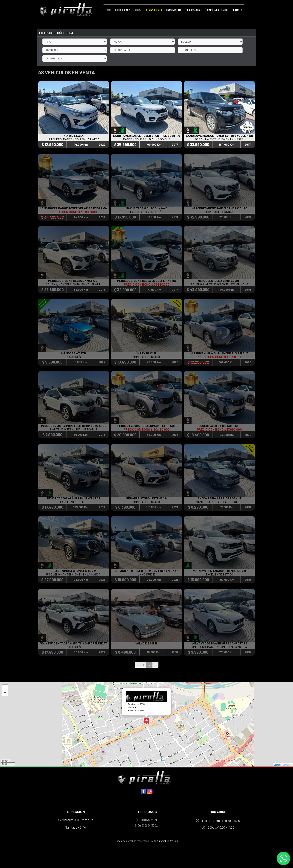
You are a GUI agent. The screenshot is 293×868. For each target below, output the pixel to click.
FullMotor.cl (287, 765)
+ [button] (5, 687)
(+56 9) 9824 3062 (146, 825)
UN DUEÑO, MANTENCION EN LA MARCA (74, 139)
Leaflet (277, 765)
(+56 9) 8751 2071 (146, 820)
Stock (138, 10)
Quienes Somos (123, 10)
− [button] (5, 693)
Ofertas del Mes (154, 10)
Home (108, 10)
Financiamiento (174, 10)
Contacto (237, 10)
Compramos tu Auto (217, 10)
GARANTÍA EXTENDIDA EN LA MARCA (219, 139)
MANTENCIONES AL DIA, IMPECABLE (147, 139)
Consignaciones (194, 10)
